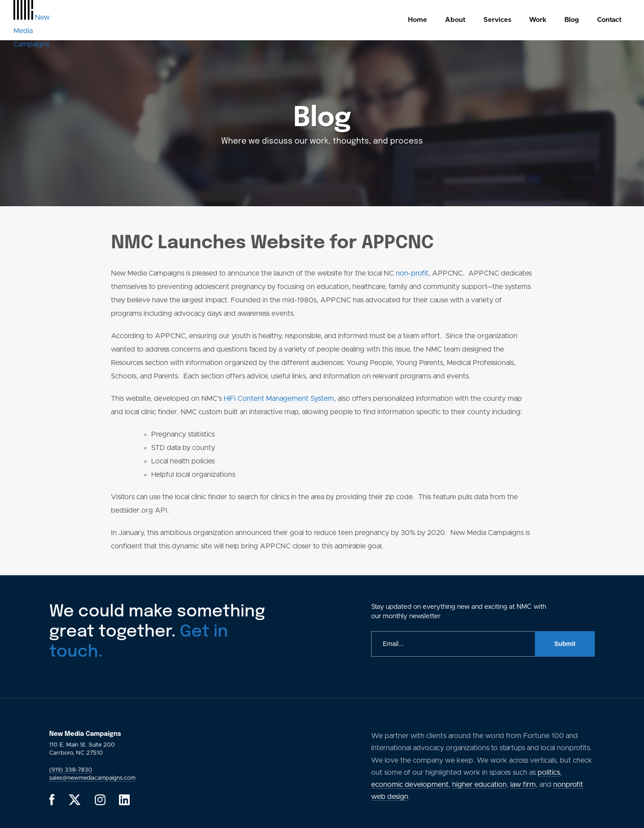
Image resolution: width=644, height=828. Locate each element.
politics (549, 773)
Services (497, 20)
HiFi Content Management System (279, 399)
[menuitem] (417, 20)
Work (538, 20)
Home (417, 20)
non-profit (412, 273)
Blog (572, 20)
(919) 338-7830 (71, 770)
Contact (609, 20)
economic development (410, 785)
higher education (479, 785)
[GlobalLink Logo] (32, 31)
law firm (523, 785)
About (455, 20)
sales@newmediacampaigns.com (92, 778)
